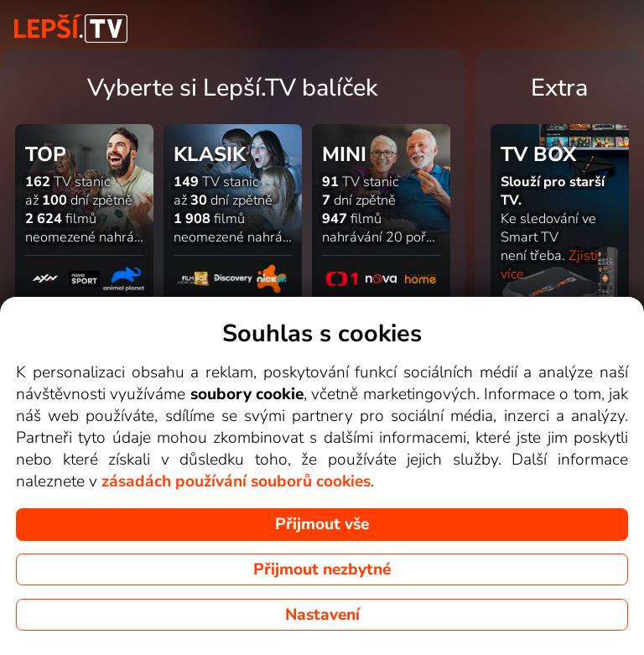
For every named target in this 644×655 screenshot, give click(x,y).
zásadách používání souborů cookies (236, 481)
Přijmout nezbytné (322, 569)
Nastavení (322, 615)
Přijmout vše (322, 524)
